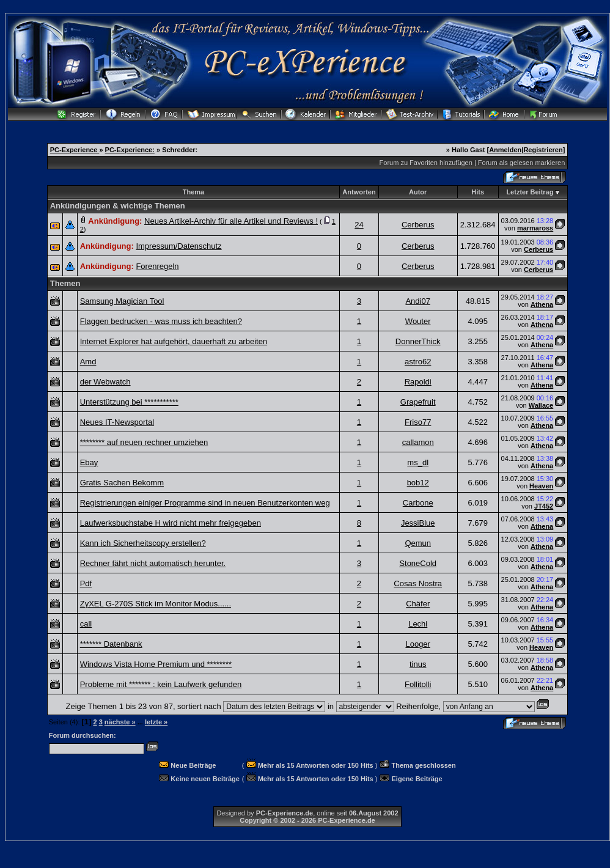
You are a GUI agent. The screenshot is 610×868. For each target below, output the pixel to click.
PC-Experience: (130, 150)
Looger (417, 644)
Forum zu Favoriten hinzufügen (426, 163)
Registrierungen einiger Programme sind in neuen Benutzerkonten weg (205, 503)
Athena (542, 304)
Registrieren (543, 150)
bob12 (418, 483)
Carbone (418, 503)
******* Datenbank (111, 644)
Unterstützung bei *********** (129, 402)
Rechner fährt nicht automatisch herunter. (153, 563)
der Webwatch (105, 382)
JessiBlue (418, 523)
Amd (88, 362)
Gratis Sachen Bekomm (122, 483)
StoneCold (418, 563)
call (86, 624)
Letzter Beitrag (530, 192)
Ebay (89, 462)
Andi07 (417, 301)
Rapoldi (418, 382)
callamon (418, 442)
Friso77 (418, 422)
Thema (193, 192)
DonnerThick (418, 341)
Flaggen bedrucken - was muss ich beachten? (161, 321)
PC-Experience (75, 150)
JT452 (544, 506)
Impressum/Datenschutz (178, 246)
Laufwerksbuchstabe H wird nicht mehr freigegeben (171, 523)
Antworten (359, 192)
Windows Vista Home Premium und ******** (156, 664)
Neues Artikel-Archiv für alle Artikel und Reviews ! (231, 221)
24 (359, 225)
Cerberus (418, 225)
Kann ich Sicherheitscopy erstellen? (143, 543)
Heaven (541, 486)
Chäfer (418, 604)
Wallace (541, 405)
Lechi (418, 624)
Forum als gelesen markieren (521, 163)
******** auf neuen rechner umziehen (144, 442)
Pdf (86, 583)
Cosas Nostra (418, 583)
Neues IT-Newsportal (117, 422)
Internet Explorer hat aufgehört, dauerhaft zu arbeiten (174, 341)
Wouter (418, 321)
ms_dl (418, 462)
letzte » (156, 722)
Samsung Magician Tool (122, 301)
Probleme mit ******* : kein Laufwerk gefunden (161, 684)
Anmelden (505, 150)
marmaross (535, 228)
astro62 (418, 362)
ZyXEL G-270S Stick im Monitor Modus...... (156, 604)
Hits (478, 192)
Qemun (418, 543)
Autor (418, 192)
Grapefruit (418, 402)
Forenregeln (157, 266)
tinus (418, 664)
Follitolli (418, 684)
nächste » (120, 722)
